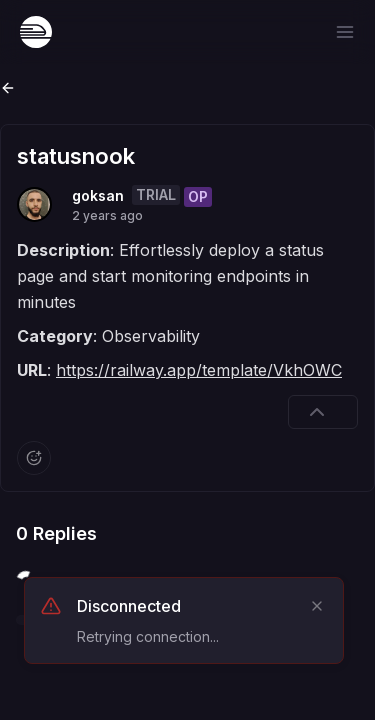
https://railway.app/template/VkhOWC (199, 370)
